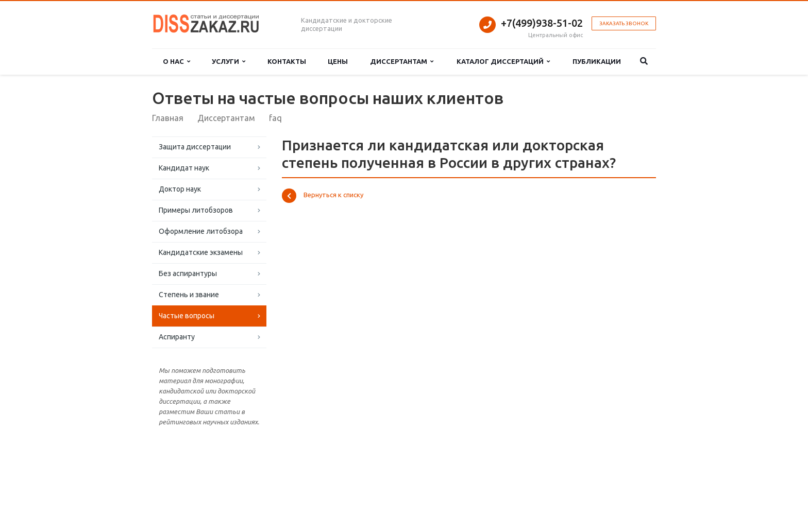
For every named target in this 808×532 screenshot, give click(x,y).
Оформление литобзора (201, 231)
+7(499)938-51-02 (542, 23)
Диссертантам (402, 62)
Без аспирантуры (188, 273)
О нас (176, 62)
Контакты (287, 61)
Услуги (229, 62)
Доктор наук (180, 189)
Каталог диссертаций (503, 62)
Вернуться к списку (323, 196)
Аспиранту (177, 337)
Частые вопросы (187, 316)
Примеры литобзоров (196, 210)
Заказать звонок (624, 23)
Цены (338, 61)
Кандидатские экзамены (201, 252)
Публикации (597, 61)
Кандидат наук (184, 168)
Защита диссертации (195, 147)
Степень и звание (189, 295)
